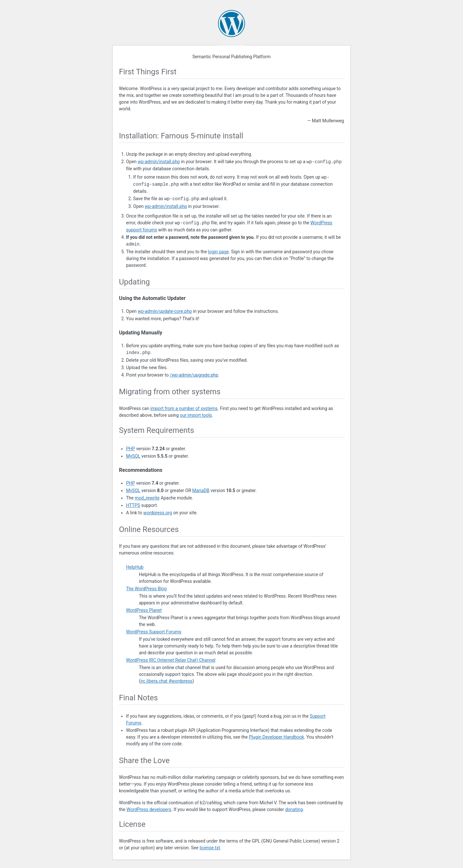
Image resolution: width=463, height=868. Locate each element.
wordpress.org (158, 513)
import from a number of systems (184, 408)
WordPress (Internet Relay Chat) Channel (171, 660)
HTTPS (133, 505)
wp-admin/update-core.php (165, 311)
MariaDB (201, 490)
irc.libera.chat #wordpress (167, 681)
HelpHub (135, 567)
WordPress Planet (144, 610)
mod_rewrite (147, 498)
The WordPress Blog (146, 589)
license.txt (210, 848)
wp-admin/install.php (159, 162)
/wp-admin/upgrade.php (194, 375)
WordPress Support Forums (154, 632)
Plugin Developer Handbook (277, 737)
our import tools (196, 415)
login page (218, 252)
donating (294, 809)
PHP (131, 449)
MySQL (133, 456)
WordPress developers (149, 809)
